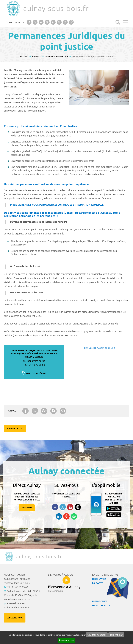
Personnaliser (67, 640)
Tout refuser (116, 635)
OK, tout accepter (97, 635)
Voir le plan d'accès (36, 373)
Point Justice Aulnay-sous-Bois (99, 348)
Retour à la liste (15, 428)
